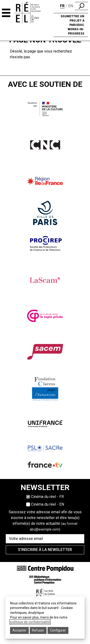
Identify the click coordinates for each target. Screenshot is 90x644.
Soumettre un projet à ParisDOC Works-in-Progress (72, 25)
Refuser (38, 630)
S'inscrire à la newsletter (45, 550)
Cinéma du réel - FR (47, 497)
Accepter (19, 630)
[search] (81, 6)
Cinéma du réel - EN (48, 504)
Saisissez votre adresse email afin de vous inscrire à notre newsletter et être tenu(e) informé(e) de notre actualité (45, 520)
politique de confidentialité (30, 622)
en (71, 6)
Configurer (58, 630)
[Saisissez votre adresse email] (45, 539)
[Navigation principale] (6, 13)
